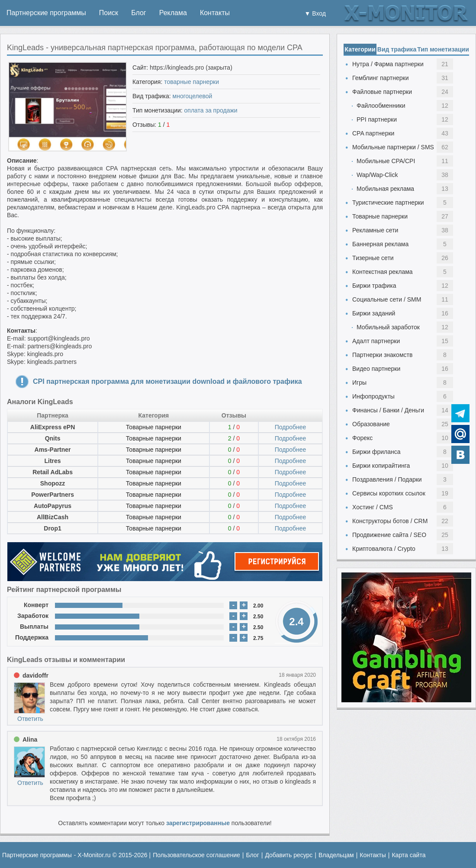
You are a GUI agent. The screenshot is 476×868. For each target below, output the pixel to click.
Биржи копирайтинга (381, 466)
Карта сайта (408, 855)
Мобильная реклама (385, 189)
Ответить (30, 719)
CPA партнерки (373, 133)
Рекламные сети (375, 230)
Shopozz (53, 483)
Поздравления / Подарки (387, 479)
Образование (371, 424)
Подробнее (291, 427)
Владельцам (336, 855)
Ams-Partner (53, 450)
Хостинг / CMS (373, 507)
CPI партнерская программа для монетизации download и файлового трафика (167, 381)
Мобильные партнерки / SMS (393, 147)
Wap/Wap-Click (377, 175)
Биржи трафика (374, 286)
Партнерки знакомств (382, 355)
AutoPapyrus (53, 506)
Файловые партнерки (382, 92)
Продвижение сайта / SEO (389, 535)
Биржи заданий (374, 313)
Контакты (215, 13)
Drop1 (52, 528)
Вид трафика (397, 49)
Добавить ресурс (289, 855)
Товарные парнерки (154, 427)
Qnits (53, 438)
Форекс (362, 438)
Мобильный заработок (388, 327)
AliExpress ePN (53, 427)
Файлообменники (381, 106)
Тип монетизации (443, 49)
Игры (359, 383)
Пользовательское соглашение (196, 855)
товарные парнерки (191, 82)
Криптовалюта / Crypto (384, 549)
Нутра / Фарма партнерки (388, 64)
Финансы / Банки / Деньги (388, 410)
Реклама (173, 13)
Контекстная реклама (383, 272)
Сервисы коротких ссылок (389, 493)
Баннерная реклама (380, 244)
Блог (139, 13)
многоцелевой (193, 96)
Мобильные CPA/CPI (386, 161)
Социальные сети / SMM (387, 299)
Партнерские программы (46, 13)
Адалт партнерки (376, 341)
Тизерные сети (373, 258)
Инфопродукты (373, 396)
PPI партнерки (377, 119)
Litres (52, 461)
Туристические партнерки (388, 203)
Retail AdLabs (53, 472)
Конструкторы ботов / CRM (390, 521)
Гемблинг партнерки (381, 78)
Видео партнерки (376, 369)
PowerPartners (53, 495)
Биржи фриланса (376, 452)
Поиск (109, 13)
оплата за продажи (211, 110)
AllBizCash (53, 517)
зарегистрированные (198, 823)
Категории (360, 49)
